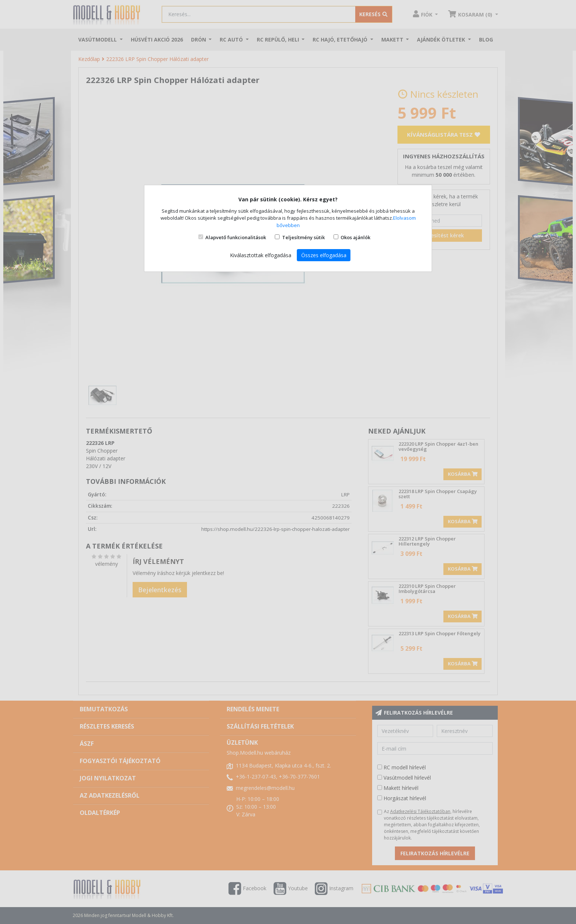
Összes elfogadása (324, 255)
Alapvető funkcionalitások (236, 237)
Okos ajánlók (355, 237)
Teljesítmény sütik (303, 237)
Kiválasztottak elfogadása (261, 255)
